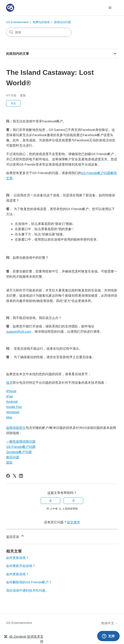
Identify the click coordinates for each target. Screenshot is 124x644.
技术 (9, 383)
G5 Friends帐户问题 (21, 447)
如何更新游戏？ (18, 558)
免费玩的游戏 (41, 22)
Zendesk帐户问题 (19, 452)
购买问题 (13, 457)
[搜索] (39, 32)
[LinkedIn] (21, 476)
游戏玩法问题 (62, 22)
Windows (13, 412)
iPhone (11, 391)
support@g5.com (19, 331)
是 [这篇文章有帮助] (51, 501)
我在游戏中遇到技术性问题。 (27, 590)
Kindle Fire (14, 407)
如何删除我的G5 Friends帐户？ (29, 582)
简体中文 (109, 623)
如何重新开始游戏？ (21, 566)
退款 (9, 462)
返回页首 (15, 536)
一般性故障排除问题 (21, 441)
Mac (9, 417)
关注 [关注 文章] (13, 103)
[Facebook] (8, 476)
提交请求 (73, 522)
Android (12, 402)
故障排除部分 (16, 428)
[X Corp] (15, 476)
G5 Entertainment (17, 22)
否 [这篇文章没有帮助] (73, 501)
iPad (9, 396)
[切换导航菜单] (110, 8)
